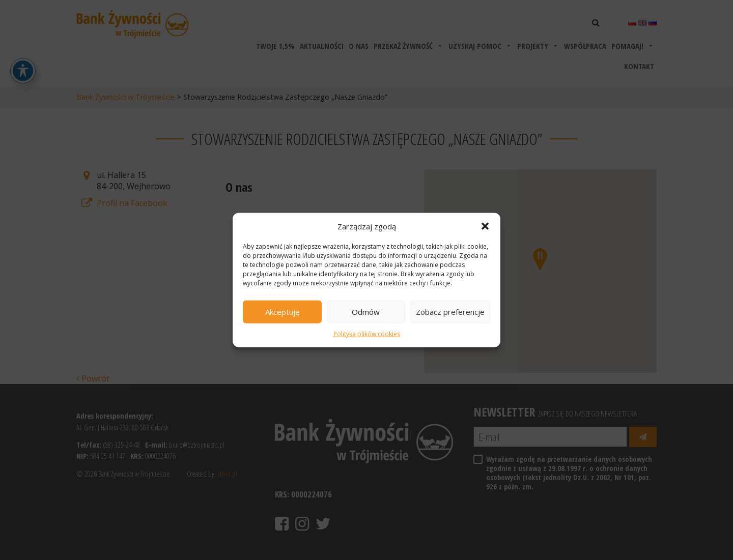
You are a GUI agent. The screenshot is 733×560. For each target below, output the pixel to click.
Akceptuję (282, 312)
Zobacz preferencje (450, 312)
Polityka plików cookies (367, 334)
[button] (485, 226)
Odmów (366, 312)
